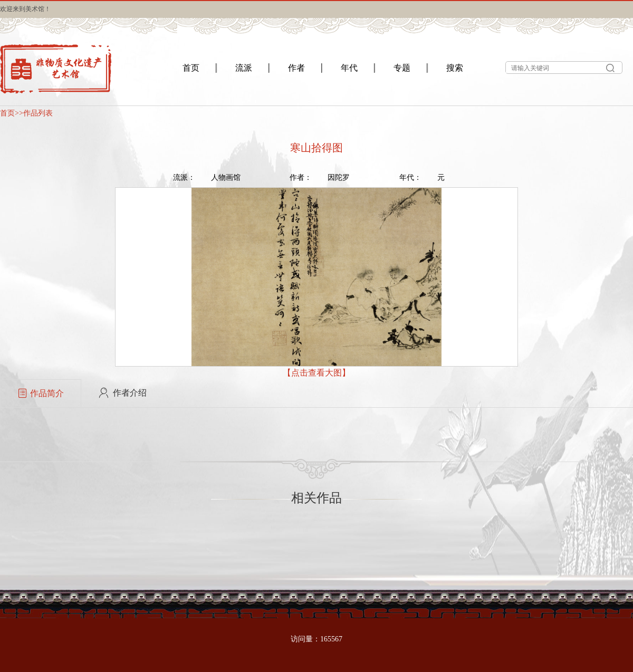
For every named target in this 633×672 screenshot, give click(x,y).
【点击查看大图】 (316, 373)
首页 (7, 113)
